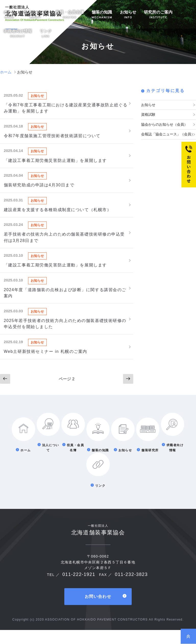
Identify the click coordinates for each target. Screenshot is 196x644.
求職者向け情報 (18, 34)
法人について (35, 15)
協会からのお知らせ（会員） (164, 124)
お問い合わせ (98, 611)
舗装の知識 (102, 15)
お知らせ (128, 15)
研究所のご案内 (158, 15)
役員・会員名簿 (70, 15)
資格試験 (148, 114)
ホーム (9, 15)
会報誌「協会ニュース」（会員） (168, 133)
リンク (46, 34)
